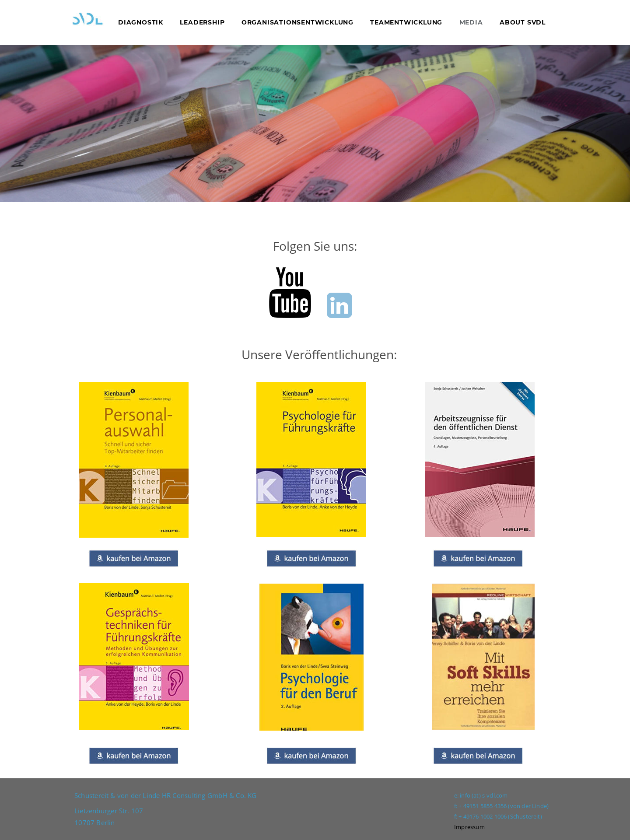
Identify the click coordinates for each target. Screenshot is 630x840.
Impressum (469, 827)
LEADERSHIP (202, 22)
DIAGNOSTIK (142, 22)
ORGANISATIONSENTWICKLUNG (296, 22)
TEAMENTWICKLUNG (406, 22)
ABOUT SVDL (523, 22)
